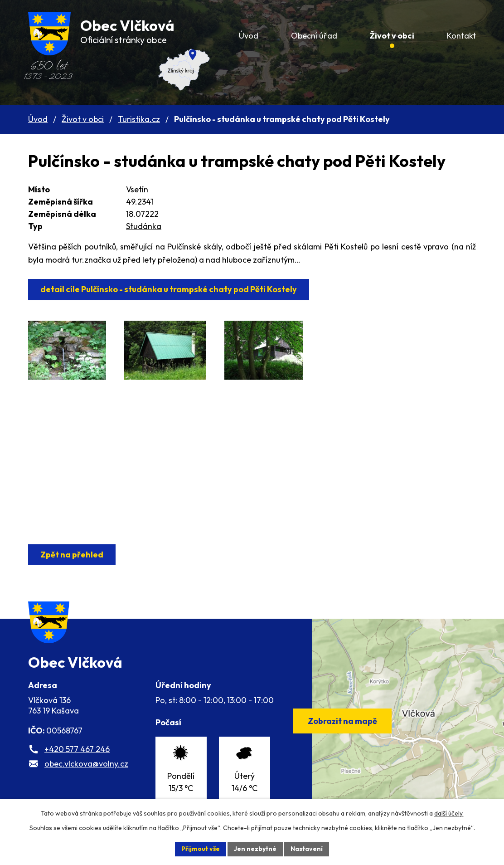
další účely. (449, 813)
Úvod (38, 119)
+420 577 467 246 (77, 749)
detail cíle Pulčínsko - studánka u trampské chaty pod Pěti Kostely (169, 289)
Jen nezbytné (255, 849)
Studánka (144, 226)
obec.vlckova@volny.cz (86, 764)
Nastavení (307, 849)
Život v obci (83, 119)
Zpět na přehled (72, 555)
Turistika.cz (139, 119)
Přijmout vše (201, 849)
